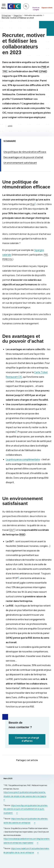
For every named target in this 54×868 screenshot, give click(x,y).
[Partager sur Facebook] (27, 769)
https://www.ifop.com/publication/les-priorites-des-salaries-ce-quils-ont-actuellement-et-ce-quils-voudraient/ (26, 809)
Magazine (18, 15)
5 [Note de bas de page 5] (20, 688)
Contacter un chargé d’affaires (27, 739)
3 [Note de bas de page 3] (16, 431)
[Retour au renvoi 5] (38, 852)
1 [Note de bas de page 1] (7, 71)
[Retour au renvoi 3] (35, 823)
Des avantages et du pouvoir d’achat (23, 157)
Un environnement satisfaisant (20, 163)
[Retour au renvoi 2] (17, 813)
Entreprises (6, 15)
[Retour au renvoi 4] (38, 843)
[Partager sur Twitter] (20, 769)
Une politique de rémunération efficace (25, 152)
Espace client (47, 8)
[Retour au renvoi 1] (4, 800)
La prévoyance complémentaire (23, 459)
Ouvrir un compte (36, 9)
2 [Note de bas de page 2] (35, 204)
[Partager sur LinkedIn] (34, 769)
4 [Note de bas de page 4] (51, 628)
